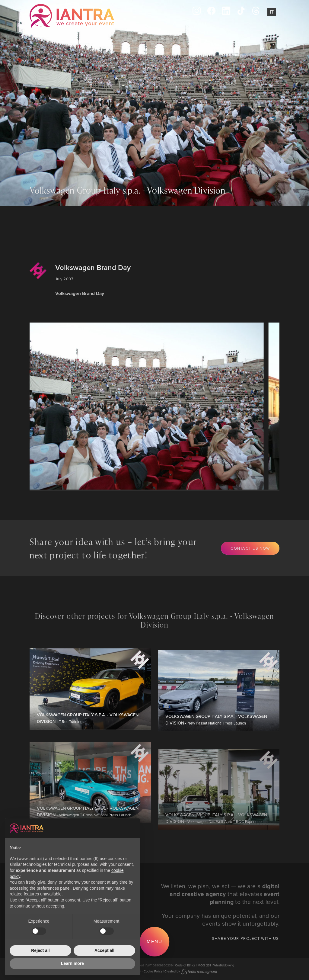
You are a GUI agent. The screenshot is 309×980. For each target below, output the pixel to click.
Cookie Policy (153, 971)
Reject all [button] (40, 950)
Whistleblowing (224, 965)
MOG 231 (204, 965)
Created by (191, 971)
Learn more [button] (72, 963)
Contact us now (250, 548)
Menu (154, 941)
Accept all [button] (104, 950)
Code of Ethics (185, 965)
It (272, 12)
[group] (141, 406)
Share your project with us (245, 938)
